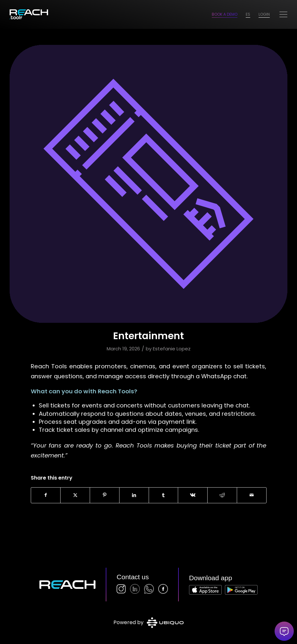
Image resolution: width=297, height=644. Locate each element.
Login (264, 14)
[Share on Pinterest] (105, 495)
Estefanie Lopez (172, 349)
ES (248, 14)
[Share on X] (75, 495)
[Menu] (283, 14)
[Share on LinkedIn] (134, 495)
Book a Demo (225, 14)
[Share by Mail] (252, 495)
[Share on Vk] (193, 495)
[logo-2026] (29, 14)
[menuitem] (283, 14)
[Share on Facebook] (46, 495)
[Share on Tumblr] (164, 495)
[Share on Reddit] (222, 495)
